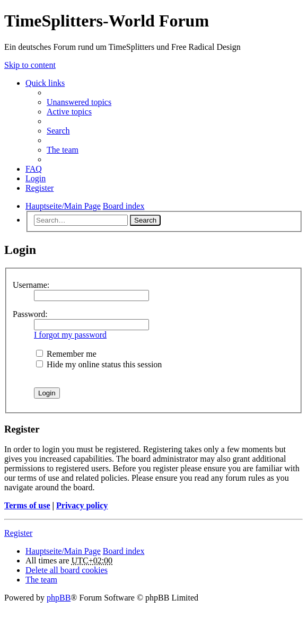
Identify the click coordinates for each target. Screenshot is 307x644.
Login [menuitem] (36, 178)
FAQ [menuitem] (34, 169)
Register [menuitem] (40, 188)
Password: (30, 314)
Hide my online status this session (99, 364)
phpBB (59, 598)
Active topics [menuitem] (69, 112)
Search (145, 220)
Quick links (45, 83)
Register (18, 533)
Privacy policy (82, 505)
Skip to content (30, 65)
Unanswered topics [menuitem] (79, 102)
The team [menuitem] (63, 150)
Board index (124, 551)
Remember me (66, 354)
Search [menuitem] (58, 131)
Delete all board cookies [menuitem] (67, 570)
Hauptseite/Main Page (63, 551)
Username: (31, 285)
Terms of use (27, 505)
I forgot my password (70, 335)
